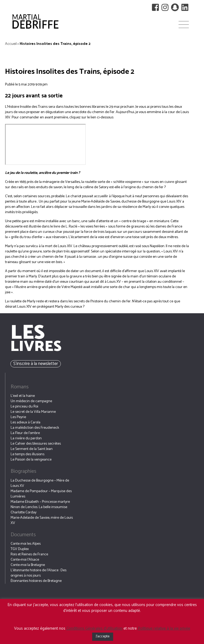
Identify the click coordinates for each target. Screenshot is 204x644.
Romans (20, 387)
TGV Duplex (20, 549)
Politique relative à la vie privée (164, 628)
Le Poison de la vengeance (31, 460)
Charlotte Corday (24, 512)
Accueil (11, 44)
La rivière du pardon (26, 438)
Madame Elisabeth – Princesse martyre (40, 502)
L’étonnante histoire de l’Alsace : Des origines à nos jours (39, 573)
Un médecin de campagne (31, 401)
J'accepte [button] (103, 636)
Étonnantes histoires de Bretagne (36, 581)
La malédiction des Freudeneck (35, 428)
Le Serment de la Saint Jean (32, 449)
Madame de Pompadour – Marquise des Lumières (41, 494)
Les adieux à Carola (25, 422)
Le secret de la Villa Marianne (33, 412)
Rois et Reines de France (29, 554)
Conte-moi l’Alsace (25, 560)
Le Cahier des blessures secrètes (36, 444)
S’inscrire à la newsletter (36, 364)
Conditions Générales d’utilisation (94, 628)
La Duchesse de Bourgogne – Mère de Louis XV (40, 483)
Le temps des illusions (27, 454)
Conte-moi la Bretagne (28, 565)
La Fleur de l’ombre (25, 433)
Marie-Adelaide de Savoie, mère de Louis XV (42, 520)
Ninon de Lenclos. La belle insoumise (39, 507)
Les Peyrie (18, 417)
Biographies (24, 471)
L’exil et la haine (23, 396)
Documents (23, 535)
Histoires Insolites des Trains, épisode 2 (70, 72)
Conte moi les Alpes (26, 544)
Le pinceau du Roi (24, 407)
